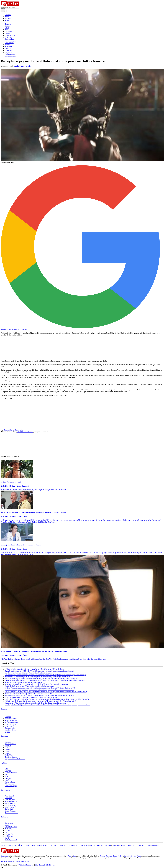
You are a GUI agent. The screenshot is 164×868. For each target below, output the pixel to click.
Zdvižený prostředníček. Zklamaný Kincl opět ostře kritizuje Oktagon (28, 673)
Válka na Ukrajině (11, 719)
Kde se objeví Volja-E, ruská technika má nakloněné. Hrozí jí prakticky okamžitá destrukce (35, 703)
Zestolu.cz (4, 817)
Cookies (17, 861)
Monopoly (8, 829)
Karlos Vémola (10, 782)
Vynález (8, 732)
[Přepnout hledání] (2, 10)
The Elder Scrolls (11, 757)
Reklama (4, 861)
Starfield (8, 746)
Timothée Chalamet (12, 813)
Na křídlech (9, 836)
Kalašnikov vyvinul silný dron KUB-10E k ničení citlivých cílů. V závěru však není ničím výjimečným (39, 695)
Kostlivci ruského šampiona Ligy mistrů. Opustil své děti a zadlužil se (28, 694)
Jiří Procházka (10, 784)
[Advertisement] (82, 414)
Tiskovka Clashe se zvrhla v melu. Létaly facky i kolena (24, 682)
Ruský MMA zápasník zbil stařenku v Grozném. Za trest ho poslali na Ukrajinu (31, 697)
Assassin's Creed (11, 744)
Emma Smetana (10, 811)
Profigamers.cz (44, 845)
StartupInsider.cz (153, 845)
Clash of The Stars (11, 773)
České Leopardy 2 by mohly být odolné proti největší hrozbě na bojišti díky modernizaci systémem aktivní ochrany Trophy (46, 692)
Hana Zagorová (10, 800)
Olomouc (109, 856)
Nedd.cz (93, 845)
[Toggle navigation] (4, 10)
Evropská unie (10, 728)
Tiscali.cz (4, 709)
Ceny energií (9, 726)
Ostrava (102, 856)
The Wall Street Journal (25, 432)
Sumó (7, 780)
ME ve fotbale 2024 (12, 722)
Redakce (11, 861)
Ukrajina (8, 717)
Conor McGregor (11, 786)
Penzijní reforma (11, 730)
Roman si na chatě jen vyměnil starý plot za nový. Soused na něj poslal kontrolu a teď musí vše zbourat (39, 690)
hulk (21, 430)
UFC (7, 769)
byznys (7, 430)
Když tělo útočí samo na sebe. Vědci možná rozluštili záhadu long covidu (30, 686)
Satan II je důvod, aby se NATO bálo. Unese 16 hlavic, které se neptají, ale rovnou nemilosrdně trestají (39, 671)
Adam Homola (25, 66)
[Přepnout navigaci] (7, 11)
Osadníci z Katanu (11, 827)
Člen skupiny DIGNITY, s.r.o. (45, 865)
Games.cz (4, 736)
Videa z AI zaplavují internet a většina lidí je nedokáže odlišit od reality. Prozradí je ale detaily (36, 684)
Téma (7, 17)
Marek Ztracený (10, 807)
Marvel (12, 430)
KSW (7, 776)
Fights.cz (4, 763)
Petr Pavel (8, 798)
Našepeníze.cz (132, 845)
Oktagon (8, 771)
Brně (75, 856)
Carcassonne (9, 823)
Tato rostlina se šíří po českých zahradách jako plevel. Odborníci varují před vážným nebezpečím (37, 677)
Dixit (7, 832)
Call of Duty (9, 755)
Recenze (8, 15)
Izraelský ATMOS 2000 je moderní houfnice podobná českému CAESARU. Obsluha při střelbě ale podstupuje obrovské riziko (47, 705)
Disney (17, 430)
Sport (16, 845)
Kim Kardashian (10, 803)
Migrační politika (11, 721)
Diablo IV (8, 749)
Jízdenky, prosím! (11, 840)
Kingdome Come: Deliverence (15, 759)
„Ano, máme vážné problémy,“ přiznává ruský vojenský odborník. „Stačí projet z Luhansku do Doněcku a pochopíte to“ (45, 680)
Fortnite (8, 753)
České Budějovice (130, 856)
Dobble (7, 830)
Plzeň (139, 856)
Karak (7, 838)
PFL (6, 774)
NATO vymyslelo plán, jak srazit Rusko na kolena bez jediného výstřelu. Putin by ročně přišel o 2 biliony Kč (41, 679)
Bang (7, 825)
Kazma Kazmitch (11, 802)
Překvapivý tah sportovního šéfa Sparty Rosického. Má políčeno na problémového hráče (34, 669)
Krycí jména (9, 834)
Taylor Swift (9, 809)
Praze (70, 856)
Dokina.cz (115, 845)
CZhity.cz (123, 845)
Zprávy (11, 845)
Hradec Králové (118, 856)
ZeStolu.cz (54, 845)
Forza (7, 751)
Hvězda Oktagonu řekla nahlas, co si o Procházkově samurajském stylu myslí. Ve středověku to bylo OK (40, 688)
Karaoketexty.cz (74, 845)
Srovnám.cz (142, 845)
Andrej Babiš (9, 796)
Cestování (27, 845)
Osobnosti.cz (5, 790)
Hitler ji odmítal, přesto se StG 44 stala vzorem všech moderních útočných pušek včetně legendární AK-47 (41, 701)
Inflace (7, 715)
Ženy (21, 845)
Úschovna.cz (85, 845)
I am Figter (9, 778)
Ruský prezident (10, 724)
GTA (7, 748)
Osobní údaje (26, 861)
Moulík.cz (100, 845)
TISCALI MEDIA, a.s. (26, 865)
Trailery (8, 20)
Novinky (8, 19)
